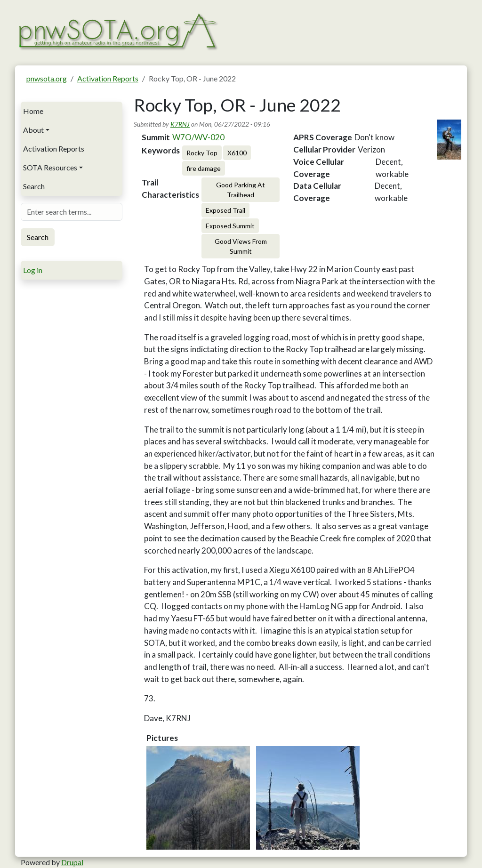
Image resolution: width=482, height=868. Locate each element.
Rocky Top (202, 153)
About (33, 130)
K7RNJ (180, 124)
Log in (33, 270)
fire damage (204, 168)
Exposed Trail (225, 210)
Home (33, 111)
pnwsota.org (47, 78)
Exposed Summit (230, 226)
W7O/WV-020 (198, 137)
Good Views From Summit (241, 246)
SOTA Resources (50, 167)
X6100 (237, 153)
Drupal (72, 862)
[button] (198, 798)
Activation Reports (108, 78)
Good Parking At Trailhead (241, 190)
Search (34, 186)
